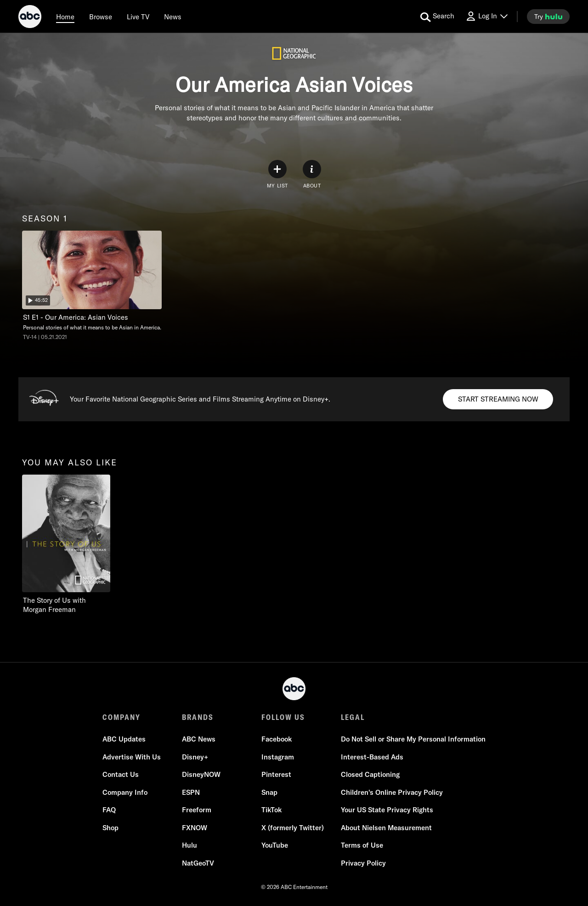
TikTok (271, 810)
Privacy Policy (363, 863)
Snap (269, 792)
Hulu (189, 845)
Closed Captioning (370, 774)
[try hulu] (548, 17)
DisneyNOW (201, 774)
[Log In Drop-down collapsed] (486, 16)
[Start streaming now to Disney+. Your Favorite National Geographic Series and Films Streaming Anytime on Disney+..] (498, 399)
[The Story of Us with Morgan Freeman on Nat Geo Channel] (66, 544)
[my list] (277, 174)
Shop (110, 828)
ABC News (199, 739)
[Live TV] (138, 17)
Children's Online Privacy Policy (392, 792)
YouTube (275, 845)
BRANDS (198, 717)
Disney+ (195, 757)
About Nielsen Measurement (386, 828)
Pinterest (276, 774)
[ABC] (30, 18)
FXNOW (195, 828)
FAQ (109, 810)
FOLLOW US (283, 717)
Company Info (125, 792)
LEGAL (353, 717)
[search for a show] (437, 17)
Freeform (197, 810)
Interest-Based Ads (372, 757)
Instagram (278, 757)
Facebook (277, 739)
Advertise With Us (132, 757)
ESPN (191, 792)
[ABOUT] (312, 174)
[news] (173, 17)
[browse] (101, 17)
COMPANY (122, 717)
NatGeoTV (198, 863)
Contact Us (121, 774)
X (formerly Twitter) (293, 828)
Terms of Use (362, 845)
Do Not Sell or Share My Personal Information (413, 739)
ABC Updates (124, 739)
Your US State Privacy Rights (387, 810)
